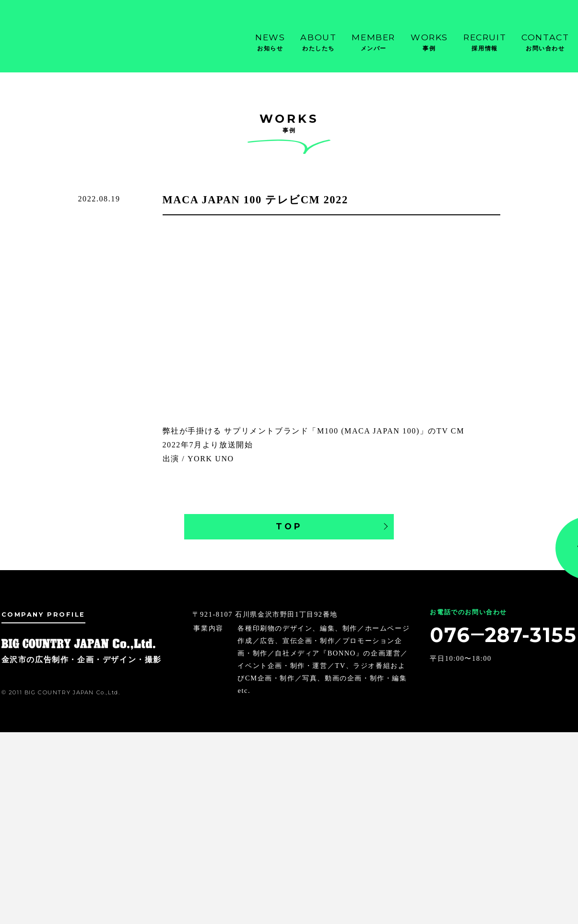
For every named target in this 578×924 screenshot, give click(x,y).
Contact (545, 43)
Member (373, 43)
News (270, 43)
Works (429, 43)
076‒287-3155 (502, 635)
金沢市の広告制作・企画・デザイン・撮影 (49, 38)
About (318, 43)
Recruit (485, 43)
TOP (289, 527)
